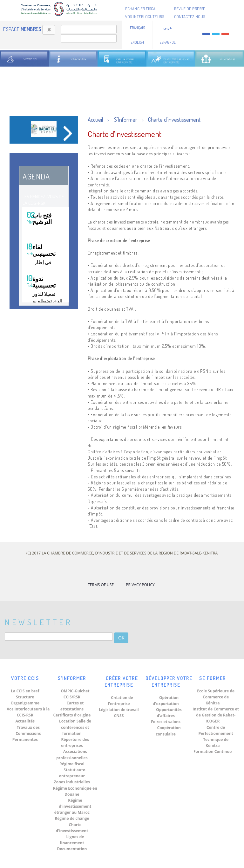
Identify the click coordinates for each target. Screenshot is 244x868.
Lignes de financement (72, 840)
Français (137, 28)
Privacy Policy (140, 585)
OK (49, 30)
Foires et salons (166, 722)
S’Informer (126, 120)
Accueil (95, 120)
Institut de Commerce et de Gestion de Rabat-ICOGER (216, 715)
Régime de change (72, 818)
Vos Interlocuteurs (145, 16)
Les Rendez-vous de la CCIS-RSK (43, 200)
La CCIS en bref (25, 691)
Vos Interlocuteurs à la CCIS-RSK (28, 712)
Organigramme (25, 703)
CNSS (119, 716)
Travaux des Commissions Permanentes (27, 733)
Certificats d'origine (72, 715)
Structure (25, 697)
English (137, 42)
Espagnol (168, 42)
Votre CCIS (25, 678)
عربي (168, 28)
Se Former (213, 678)
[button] (20, 133)
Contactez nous (190, 16)
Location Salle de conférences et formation (75, 727)
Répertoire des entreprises (75, 742)
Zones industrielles (72, 782)
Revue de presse (190, 9)
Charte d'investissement (174, 120)
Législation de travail (119, 710)
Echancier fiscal (141, 9)
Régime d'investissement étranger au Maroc (73, 806)
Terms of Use (101, 585)
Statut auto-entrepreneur (73, 773)
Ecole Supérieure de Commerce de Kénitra (216, 697)
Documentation (72, 849)
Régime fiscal (72, 764)
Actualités (25, 721)
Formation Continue (213, 751)
